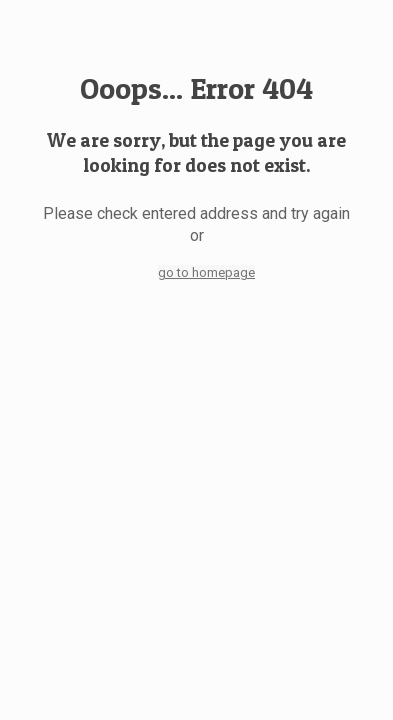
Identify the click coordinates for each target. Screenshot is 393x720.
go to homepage (206, 272)
